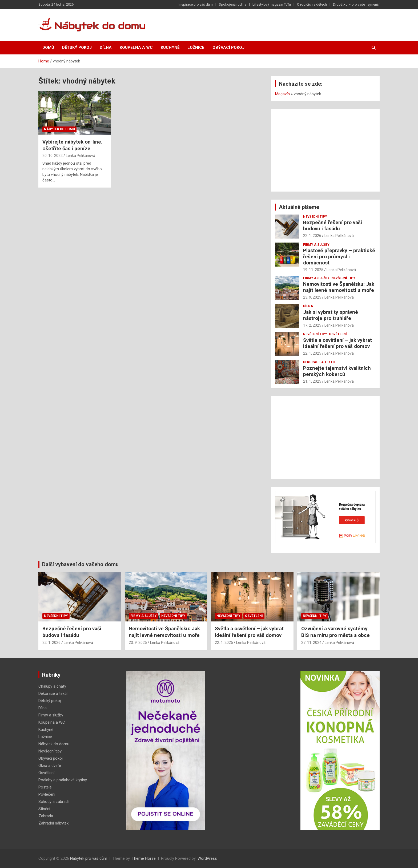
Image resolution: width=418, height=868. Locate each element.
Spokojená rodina (233, 4)
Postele (45, 787)
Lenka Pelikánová (81, 156)
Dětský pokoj (77, 47)
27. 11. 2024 (311, 643)
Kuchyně (170, 47)
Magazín (282, 94)
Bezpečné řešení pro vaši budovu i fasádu (333, 225)
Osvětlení (338, 334)
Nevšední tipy (315, 217)
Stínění (44, 809)
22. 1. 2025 (312, 353)
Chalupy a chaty (52, 686)
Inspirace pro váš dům (196, 4)
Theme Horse (144, 858)
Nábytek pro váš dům (89, 858)
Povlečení (47, 794)
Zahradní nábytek (53, 823)
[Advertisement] (325, 150)
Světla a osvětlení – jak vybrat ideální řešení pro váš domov (337, 343)
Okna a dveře (50, 766)
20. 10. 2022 (53, 156)
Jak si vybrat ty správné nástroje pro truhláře (331, 315)
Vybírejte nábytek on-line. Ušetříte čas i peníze (72, 145)
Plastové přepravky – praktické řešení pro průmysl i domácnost (339, 257)
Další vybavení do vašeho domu (80, 564)
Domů (48, 47)
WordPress (207, 858)
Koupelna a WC (136, 47)
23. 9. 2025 (312, 297)
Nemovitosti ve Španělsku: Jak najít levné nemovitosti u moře (339, 287)
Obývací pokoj (228, 47)
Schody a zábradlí (54, 802)
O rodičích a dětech (312, 4)
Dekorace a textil (319, 362)
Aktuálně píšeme (299, 207)
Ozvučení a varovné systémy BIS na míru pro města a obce (335, 632)
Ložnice (196, 47)
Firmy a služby (316, 245)
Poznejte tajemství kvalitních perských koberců (337, 371)
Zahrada (46, 816)
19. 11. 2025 (313, 270)
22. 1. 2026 (312, 236)
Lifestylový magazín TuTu (272, 4)
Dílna (106, 47)
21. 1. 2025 (312, 381)
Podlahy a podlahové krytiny (63, 780)
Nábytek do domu (59, 129)
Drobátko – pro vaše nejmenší (356, 4)
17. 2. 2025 (312, 325)
